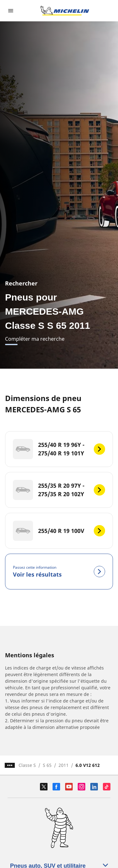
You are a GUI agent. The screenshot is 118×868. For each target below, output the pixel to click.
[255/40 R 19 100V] (59, 531)
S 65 (47, 765)
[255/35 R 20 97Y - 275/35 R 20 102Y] (59, 490)
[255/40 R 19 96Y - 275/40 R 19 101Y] (59, 449)
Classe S (27, 765)
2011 (64, 765)
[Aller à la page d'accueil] (65, 11)
